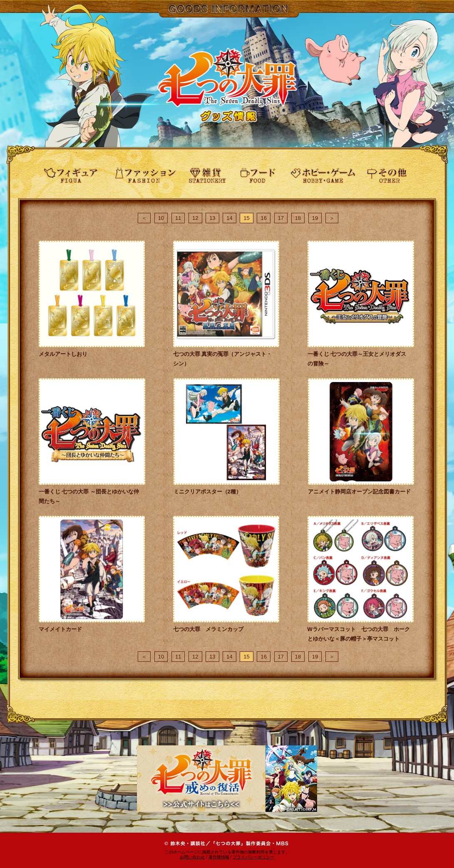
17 (281, 218)
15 (246, 218)
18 (298, 218)
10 (161, 218)
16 (263, 218)
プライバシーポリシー (253, 857)
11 (178, 218)
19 (315, 218)
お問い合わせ (192, 857)
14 (229, 218)
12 (195, 218)
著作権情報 (219, 857)
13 (212, 218)
